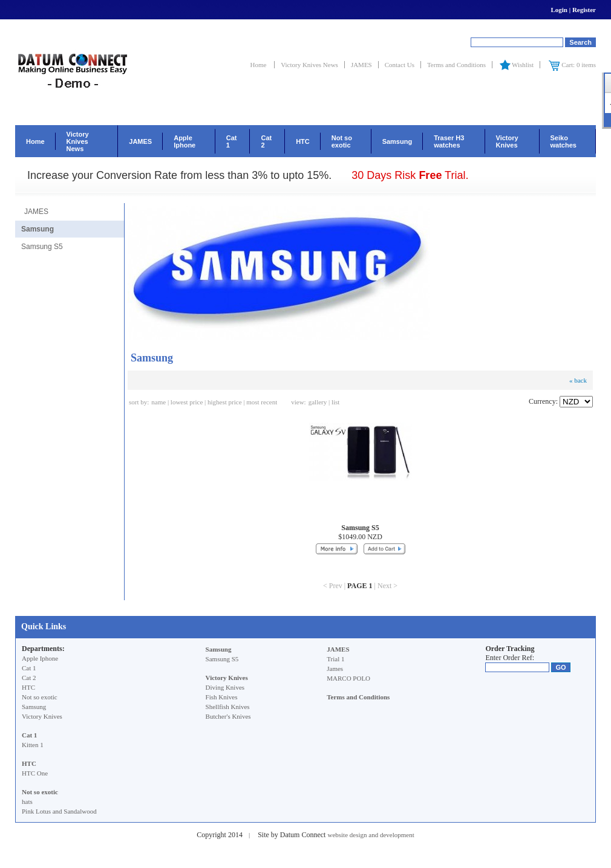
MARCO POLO (348, 678)
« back (578, 380)
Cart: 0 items (572, 65)
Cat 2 (266, 141)
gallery (318, 402)
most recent (262, 402)
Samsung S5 (42, 247)
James (335, 669)
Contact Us (400, 65)
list (335, 402)
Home (260, 65)
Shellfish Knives (228, 707)
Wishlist (516, 65)
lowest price (187, 402)
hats (27, 802)
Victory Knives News (309, 65)
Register (584, 10)
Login (559, 10)
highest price (225, 402)
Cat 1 (232, 141)
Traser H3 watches (449, 141)
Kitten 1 (33, 745)
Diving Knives (225, 687)
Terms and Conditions (456, 65)
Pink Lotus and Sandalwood (59, 811)
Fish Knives (222, 697)
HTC (303, 141)
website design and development (371, 835)
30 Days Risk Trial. (410, 175)
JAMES (361, 65)
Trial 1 (335, 659)
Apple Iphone (185, 141)
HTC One (35, 773)
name (158, 402)
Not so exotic (342, 141)
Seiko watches (564, 141)
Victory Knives (507, 141)
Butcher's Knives (228, 716)
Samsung (397, 141)
